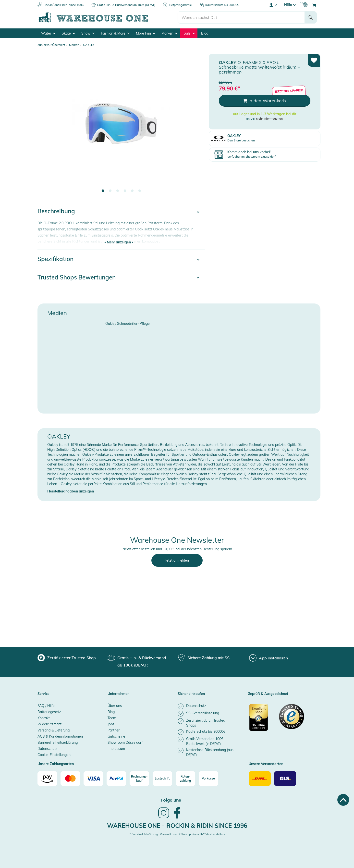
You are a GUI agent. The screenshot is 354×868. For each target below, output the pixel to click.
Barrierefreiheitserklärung (58, 742)
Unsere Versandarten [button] (266, 764)
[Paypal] (116, 779)
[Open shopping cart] (314, 5)
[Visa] (93, 779)
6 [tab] (140, 191)
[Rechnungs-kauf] (139, 779)
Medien (57, 313)
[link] (164, 818)
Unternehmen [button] (118, 694)
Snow (88, 33)
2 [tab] (110, 191)
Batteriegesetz (49, 712)
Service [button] (43, 694)
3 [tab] (118, 191)
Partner (114, 730)
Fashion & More (115, 33)
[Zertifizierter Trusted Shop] (262, 720)
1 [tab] (103, 191)
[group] (67, 658)
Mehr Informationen (269, 119)
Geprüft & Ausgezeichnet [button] (268, 694)
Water (48, 33)
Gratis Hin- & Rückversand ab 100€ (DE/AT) (126, 5)
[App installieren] (269, 658)
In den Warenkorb (264, 101)
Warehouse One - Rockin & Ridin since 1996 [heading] (177, 826)
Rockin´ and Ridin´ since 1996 (64, 5)
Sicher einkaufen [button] (191, 694)
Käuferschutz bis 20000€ (222, 5)
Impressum (116, 749)
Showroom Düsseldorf (125, 742)
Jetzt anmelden (177, 560)
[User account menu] (273, 5)
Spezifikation (55, 259)
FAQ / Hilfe (46, 706)
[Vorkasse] (208, 779)
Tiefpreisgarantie (180, 5)
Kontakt (44, 718)
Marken (169, 33)
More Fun (146, 33)
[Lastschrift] (162, 779)
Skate (68, 33)
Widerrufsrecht (49, 724)
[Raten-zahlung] (185, 779)
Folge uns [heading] (171, 800)
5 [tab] (132, 191)
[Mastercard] (70, 779)
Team (112, 718)
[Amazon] (47, 779)
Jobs (111, 724)
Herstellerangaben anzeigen (71, 491)
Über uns (115, 706)
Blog (205, 33)
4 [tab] (125, 191)
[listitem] (207, 706)
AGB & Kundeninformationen (60, 736)
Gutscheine (116, 736)
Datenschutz (47, 749)
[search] (241, 17)
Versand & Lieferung (54, 730)
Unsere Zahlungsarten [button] (56, 764)
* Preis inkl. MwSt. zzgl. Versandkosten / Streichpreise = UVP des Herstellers (177, 834)
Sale (189, 33)
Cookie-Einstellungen (54, 755)
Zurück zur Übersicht (51, 45)
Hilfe (290, 5)
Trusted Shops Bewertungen (77, 277)
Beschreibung (56, 211)
